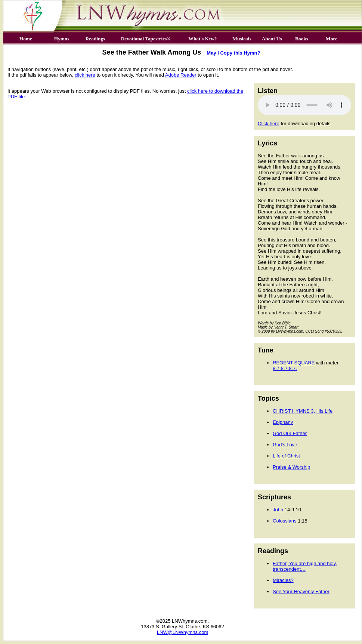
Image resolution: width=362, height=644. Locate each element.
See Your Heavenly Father (301, 591)
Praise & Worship (291, 467)
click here (85, 75)
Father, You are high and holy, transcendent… (305, 566)
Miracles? (283, 580)
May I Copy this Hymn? (233, 53)
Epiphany (283, 422)
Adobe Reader (181, 75)
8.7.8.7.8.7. (285, 368)
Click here (269, 124)
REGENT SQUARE (294, 363)
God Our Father (290, 433)
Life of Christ (286, 456)
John (278, 510)
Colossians (285, 521)
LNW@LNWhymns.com (182, 632)
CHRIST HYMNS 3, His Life (303, 411)
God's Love (285, 445)
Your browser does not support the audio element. (304, 105)
